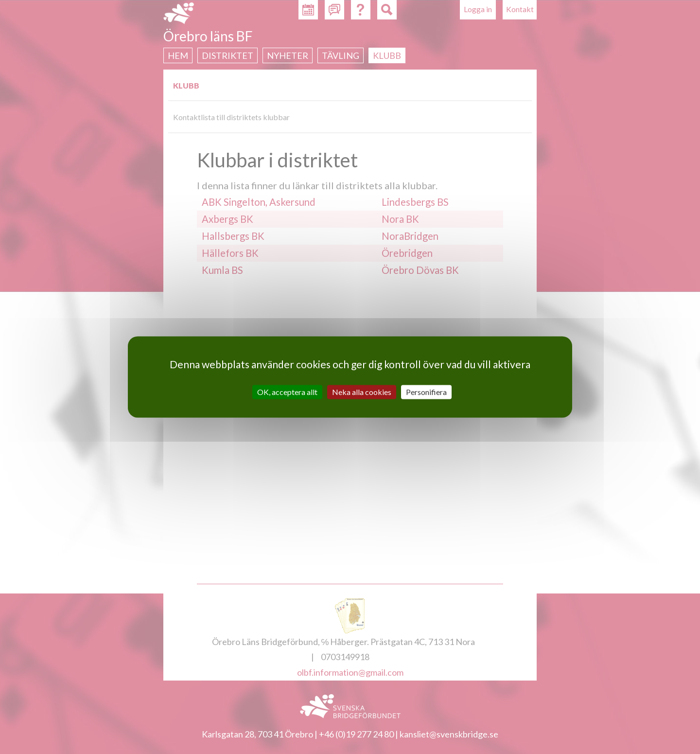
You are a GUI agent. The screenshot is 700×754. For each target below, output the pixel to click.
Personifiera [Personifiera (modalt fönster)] (426, 392)
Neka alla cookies (362, 392)
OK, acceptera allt (287, 392)
